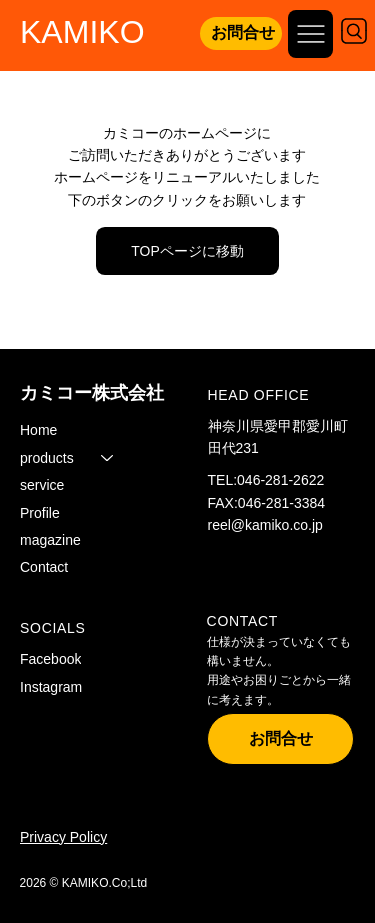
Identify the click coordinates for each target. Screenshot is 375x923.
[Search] (354, 31)
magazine (50, 540)
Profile (40, 513)
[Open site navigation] (310, 34)
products (47, 458)
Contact (44, 567)
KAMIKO (82, 32)
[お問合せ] (241, 33)
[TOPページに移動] (187, 251)
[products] (108, 458)
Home (38, 430)
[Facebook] (71, 660)
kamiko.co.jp (284, 525)
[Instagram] (71, 688)
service (42, 485)
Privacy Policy (63, 837)
